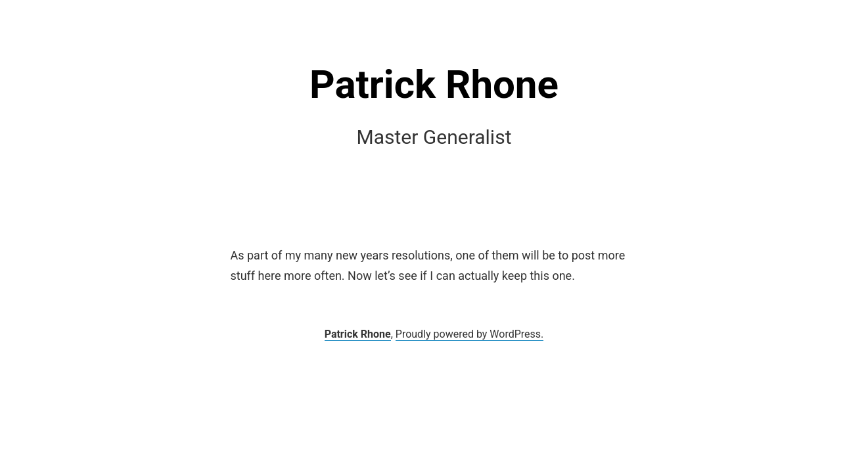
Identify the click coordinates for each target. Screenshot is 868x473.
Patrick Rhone (434, 84)
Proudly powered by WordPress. (470, 334)
